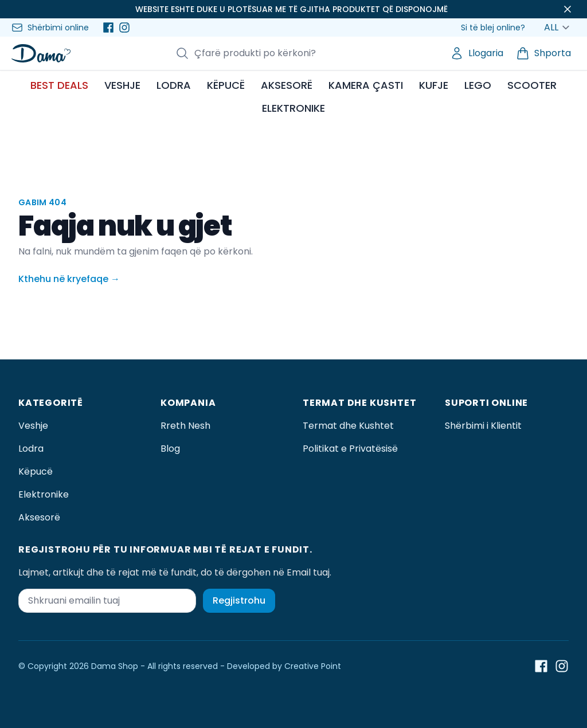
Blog (170, 449)
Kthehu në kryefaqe (69, 279)
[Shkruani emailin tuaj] (107, 601)
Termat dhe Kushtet (348, 426)
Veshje (33, 426)
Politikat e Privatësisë (350, 449)
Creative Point (313, 666)
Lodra (31, 449)
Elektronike (44, 494)
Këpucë (36, 471)
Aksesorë (39, 517)
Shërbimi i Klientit (483, 426)
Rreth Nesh (185, 426)
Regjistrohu (239, 600)
